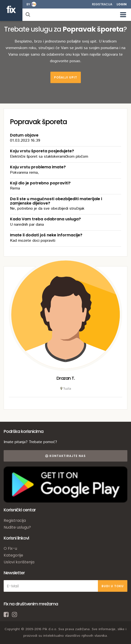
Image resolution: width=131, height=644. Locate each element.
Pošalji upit (66, 77)
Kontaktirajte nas (65, 456)
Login (122, 4)
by (28, 4)
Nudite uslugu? (17, 527)
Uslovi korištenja (19, 562)
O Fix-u (10, 548)
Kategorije (13, 555)
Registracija (102, 4)
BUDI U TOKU (113, 586)
